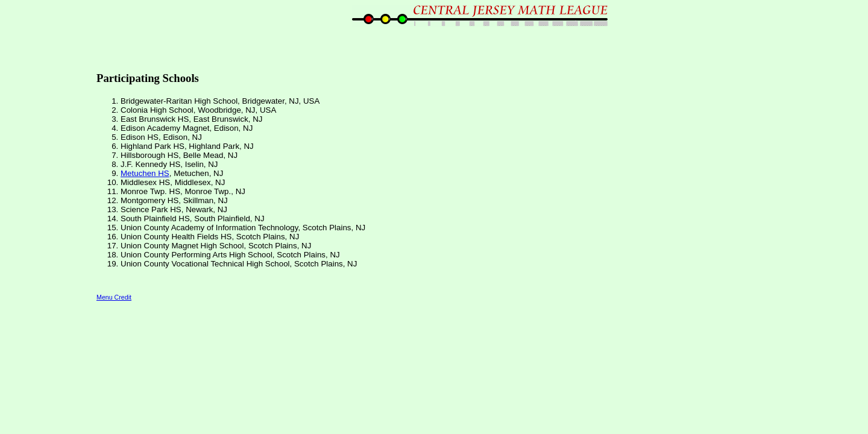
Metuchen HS (145, 173)
